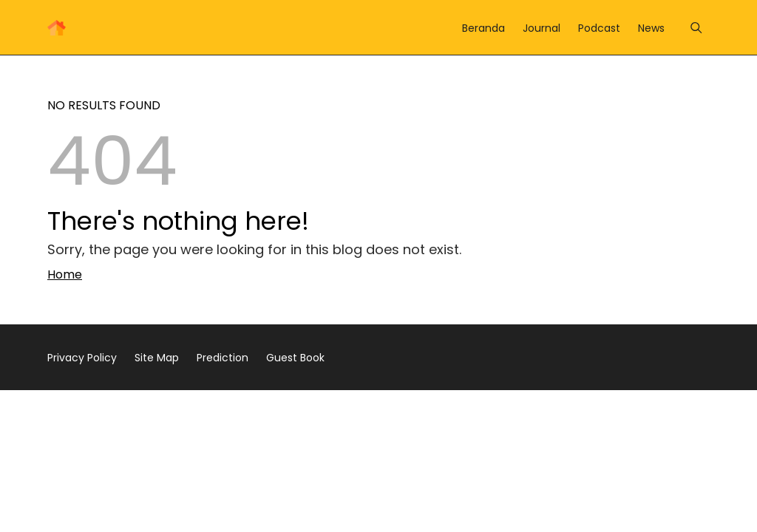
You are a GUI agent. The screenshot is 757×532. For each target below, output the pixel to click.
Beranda (483, 28)
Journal (542, 28)
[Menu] (696, 28)
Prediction (223, 358)
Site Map (157, 358)
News (651, 28)
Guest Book (295, 358)
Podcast (599, 28)
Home (65, 274)
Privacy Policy (82, 358)
